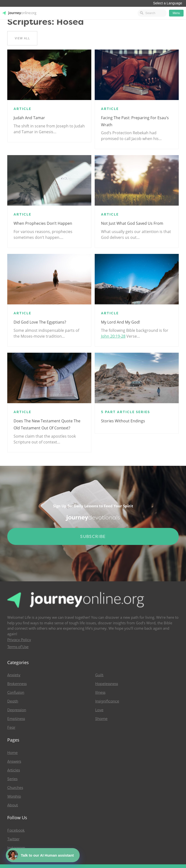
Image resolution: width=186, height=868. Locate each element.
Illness (100, 693)
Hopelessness (107, 684)
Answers (14, 761)
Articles (14, 770)
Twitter (13, 839)
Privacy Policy (19, 640)
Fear (11, 727)
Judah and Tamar (29, 118)
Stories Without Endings (123, 421)
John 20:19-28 (113, 336)
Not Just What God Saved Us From (132, 223)
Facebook (16, 830)
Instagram (16, 848)
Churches (15, 788)
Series (12, 779)
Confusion (16, 693)
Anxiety (14, 675)
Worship (14, 796)
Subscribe (93, 536)
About (13, 805)
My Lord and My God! (120, 322)
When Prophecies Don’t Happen (43, 223)
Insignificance (107, 701)
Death (13, 701)
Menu (176, 13)
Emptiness (16, 719)
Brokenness (17, 684)
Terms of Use (18, 647)
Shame (101, 719)
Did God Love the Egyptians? (40, 322)
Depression (17, 710)
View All (22, 38)
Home (12, 753)
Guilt (99, 675)
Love (99, 710)
